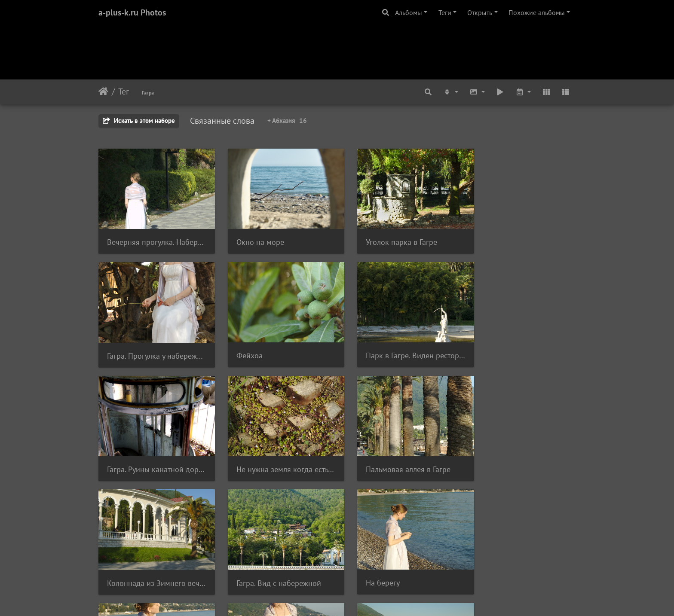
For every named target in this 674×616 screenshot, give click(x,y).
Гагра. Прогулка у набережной (521, 237)
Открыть (480, 12)
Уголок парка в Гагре (388, 237)
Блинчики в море (136, 564)
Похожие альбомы (537, 12)
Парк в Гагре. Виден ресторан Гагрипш (276, 346)
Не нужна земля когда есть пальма (521, 346)
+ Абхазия (287, 120)
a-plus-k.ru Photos (132, 12)
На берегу (492, 455)
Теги (445, 12)
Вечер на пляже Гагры (267, 564)
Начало (103, 91)
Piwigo (349, 598)
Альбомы (409, 12)
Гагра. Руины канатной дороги (398, 346)
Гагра (148, 93)
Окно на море (253, 237)
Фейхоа (120, 346)
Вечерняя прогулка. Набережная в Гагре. (153, 237)
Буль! (361, 564)
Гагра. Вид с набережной (394, 455)
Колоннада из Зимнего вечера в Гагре (276, 455)
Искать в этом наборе (139, 120)
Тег (124, 91)
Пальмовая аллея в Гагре (149, 455)
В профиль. (494, 564)
